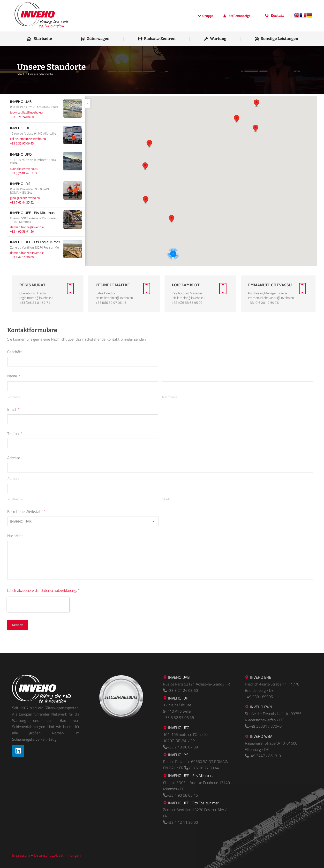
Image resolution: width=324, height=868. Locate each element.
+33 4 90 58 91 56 (22, 232)
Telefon (15, 434)
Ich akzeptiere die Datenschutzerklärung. (44, 590)
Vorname (14, 397)
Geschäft (15, 352)
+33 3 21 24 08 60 (22, 117)
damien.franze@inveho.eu (28, 227)
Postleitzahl (16, 499)
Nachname (170, 397)
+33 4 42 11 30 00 (22, 257)
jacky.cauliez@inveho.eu (26, 112)
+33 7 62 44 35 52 (22, 202)
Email (14, 409)
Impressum (21, 855)
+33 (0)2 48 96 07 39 (24, 173)
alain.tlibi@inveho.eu (24, 169)
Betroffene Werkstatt (26, 511)
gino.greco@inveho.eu (25, 198)
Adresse (14, 458)
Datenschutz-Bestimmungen (57, 855)
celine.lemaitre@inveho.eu (28, 139)
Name (14, 376)
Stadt (166, 499)
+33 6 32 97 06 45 (22, 143)
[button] (149, 144)
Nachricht (15, 536)
